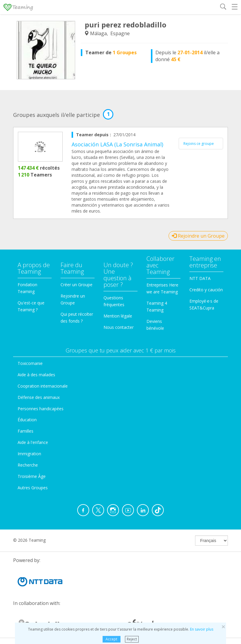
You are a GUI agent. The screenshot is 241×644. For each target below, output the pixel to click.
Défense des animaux (39, 397)
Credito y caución (206, 290)
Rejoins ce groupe (199, 144)
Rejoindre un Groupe (198, 236)
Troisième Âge (32, 476)
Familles (26, 431)
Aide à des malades (36, 375)
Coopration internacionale (43, 386)
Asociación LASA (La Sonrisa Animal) (117, 144)
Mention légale (118, 316)
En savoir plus (202, 629)
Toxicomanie (30, 363)
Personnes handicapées (41, 409)
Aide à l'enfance (33, 442)
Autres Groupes (33, 488)
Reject (132, 639)
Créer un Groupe (77, 285)
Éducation (27, 420)
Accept (111, 639)
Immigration (29, 454)
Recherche (28, 465)
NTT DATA (200, 278)
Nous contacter (119, 327)
